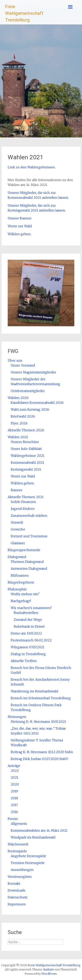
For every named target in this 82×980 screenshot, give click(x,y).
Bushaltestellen (26, 613)
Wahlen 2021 (18, 437)
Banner (17, 490)
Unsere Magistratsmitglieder (33, 372)
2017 (14, 805)
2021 (14, 777)
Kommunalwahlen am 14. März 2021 (39, 830)
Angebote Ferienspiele (28, 856)
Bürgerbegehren (21, 582)
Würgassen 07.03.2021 (28, 647)
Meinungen (17, 717)
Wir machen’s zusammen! (31, 608)
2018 (14, 798)
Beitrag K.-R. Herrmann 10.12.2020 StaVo (42, 752)
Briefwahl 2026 (23, 416)
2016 (14, 812)
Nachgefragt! (21, 601)
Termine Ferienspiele (28, 863)
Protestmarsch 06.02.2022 (31, 640)
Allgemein (19, 824)
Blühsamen (20, 575)
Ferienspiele (17, 851)
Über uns (15, 360)
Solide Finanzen (23, 502)
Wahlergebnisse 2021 (28, 456)
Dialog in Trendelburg (28, 654)
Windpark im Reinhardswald (33, 837)
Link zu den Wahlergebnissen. (32, 167)
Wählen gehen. (20, 234)
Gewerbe (18, 529)
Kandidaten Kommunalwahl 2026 (37, 403)
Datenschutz (18, 897)
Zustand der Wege (28, 620)
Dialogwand (17, 557)
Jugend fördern (23, 509)
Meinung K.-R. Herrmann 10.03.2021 (38, 722)
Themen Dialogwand (27, 562)
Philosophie (17, 589)
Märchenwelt (18, 844)
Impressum (17, 904)
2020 (15, 784)
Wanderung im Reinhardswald (35, 691)
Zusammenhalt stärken (29, 516)
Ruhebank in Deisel (29, 626)
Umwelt (17, 522)
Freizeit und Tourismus (29, 536)
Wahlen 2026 (18, 398)
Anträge (14, 766)
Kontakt (14, 883)
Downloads (17, 890)
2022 (15, 771)
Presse (13, 819)
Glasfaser (18, 543)
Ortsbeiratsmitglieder (28, 391)
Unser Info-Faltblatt (26, 449)
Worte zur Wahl (20, 226)
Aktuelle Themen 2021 (26, 497)
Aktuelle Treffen (24, 661)
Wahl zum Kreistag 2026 (30, 409)
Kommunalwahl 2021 (27, 462)
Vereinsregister (20, 877)
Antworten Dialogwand (29, 569)
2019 (14, 791)
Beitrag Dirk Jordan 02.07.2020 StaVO (39, 759)
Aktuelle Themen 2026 (26, 430)
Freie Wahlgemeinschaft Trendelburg (24, 13)
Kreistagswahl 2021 (26, 469)
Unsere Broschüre (25, 442)
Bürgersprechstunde (24, 550)
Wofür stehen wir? (25, 594)
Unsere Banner (20, 218)
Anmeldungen (22, 870)
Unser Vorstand (23, 365)
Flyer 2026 (19, 423)
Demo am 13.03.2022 (26, 633)
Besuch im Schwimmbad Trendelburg (41, 698)
